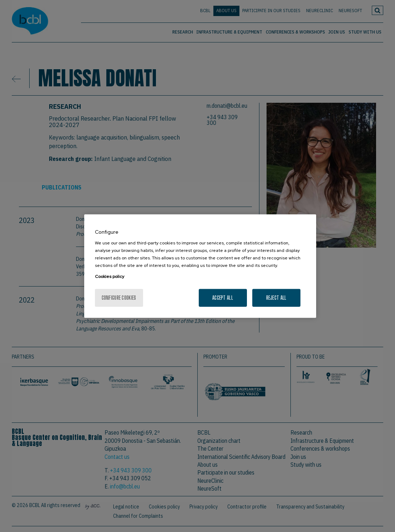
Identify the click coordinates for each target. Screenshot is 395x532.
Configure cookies (119, 298)
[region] (200, 266)
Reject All (276, 298)
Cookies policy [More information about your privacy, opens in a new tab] (110, 277)
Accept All (223, 298)
